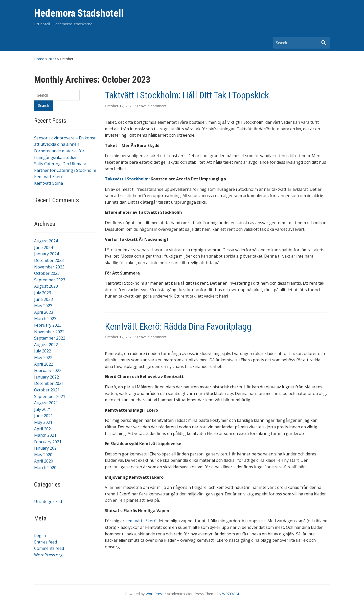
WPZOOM (231, 594)
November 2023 (49, 267)
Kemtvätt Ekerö (49, 177)
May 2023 (43, 306)
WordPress (155, 594)
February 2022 (48, 370)
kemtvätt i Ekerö (141, 521)
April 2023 (44, 312)
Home (39, 59)
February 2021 (48, 442)
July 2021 (43, 409)
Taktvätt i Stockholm (127, 179)
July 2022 (43, 351)
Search (324, 43)
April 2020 (44, 461)
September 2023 (50, 280)
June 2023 (43, 299)
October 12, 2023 (120, 106)
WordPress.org (48, 555)
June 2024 (43, 247)
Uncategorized (48, 501)
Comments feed (49, 548)
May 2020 (43, 455)
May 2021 (43, 422)
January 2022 (47, 377)
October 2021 (47, 390)
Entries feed (45, 542)
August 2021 (46, 403)
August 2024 (46, 241)
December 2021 (49, 383)
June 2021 (43, 416)
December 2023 (49, 260)
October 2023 (47, 273)
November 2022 (49, 332)
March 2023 (45, 319)
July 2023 (43, 293)
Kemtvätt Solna (49, 183)
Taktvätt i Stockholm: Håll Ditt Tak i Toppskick (187, 95)
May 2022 (43, 358)
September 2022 (50, 338)
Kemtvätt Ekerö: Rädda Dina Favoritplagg (178, 327)
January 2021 (47, 448)
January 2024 (47, 254)
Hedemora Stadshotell (79, 13)
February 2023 (48, 325)
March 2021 (45, 435)
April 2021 (44, 429)
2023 (52, 59)
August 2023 (46, 286)
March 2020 (45, 468)
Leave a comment (152, 106)
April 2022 (44, 364)
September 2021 (50, 396)
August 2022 (46, 345)
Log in (40, 535)
